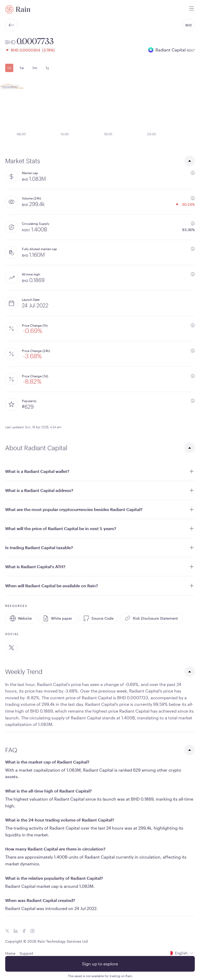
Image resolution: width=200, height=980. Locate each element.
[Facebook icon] (24, 931)
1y (47, 68)
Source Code (98, 618)
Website (21, 618)
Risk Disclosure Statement (151, 618)
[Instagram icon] (32, 931)
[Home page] (18, 9)
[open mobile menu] (192, 9)
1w (22, 68)
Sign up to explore (100, 964)
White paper (57, 618)
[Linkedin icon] (16, 931)
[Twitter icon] (7, 931)
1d (9, 68)
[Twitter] (11, 648)
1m (35, 68)
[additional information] (193, 173)
